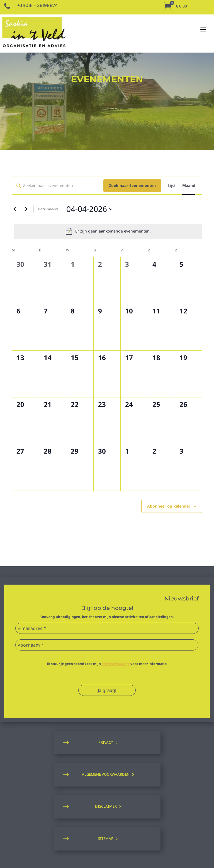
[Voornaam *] (107, 645)
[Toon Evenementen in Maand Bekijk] (189, 186)
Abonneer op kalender (169, 506)
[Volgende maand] (26, 209)
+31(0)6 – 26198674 (38, 5)
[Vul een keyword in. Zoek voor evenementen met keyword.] (58, 186)
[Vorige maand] (15, 209)
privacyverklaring (116, 664)
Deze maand (48, 209)
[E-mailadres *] (107, 628)
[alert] (108, 231)
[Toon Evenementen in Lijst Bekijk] (172, 186)
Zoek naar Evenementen (132, 185)
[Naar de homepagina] (34, 32)
